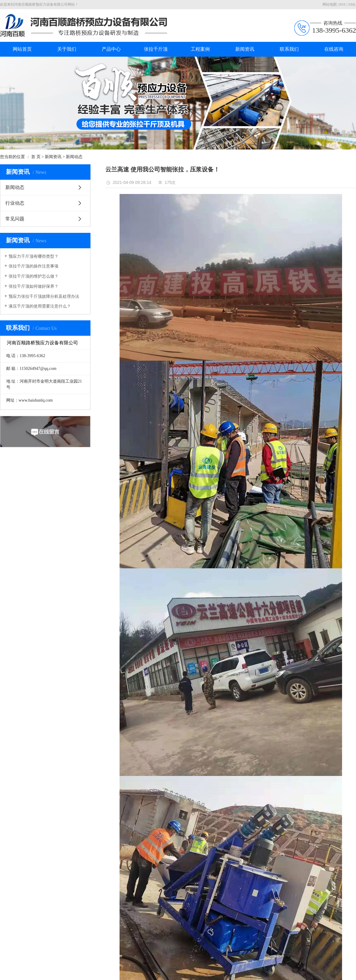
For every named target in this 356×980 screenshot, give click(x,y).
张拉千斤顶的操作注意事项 (34, 266)
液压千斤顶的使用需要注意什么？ (40, 306)
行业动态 (15, 203)
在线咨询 (334, 49)
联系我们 (289, 49)
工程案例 (200, 49)
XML (352, 4)
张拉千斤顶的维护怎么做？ (34, 276)
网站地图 (330, 4)
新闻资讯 (245, 49)
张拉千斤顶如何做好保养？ (34, 286)
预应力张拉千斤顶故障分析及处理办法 (44, 296)
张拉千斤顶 (156, 49)
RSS (343, 4)
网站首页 (22, 49)
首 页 (36, 157)
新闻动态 (74, 157)
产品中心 (111, 49)
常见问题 (15, 219)
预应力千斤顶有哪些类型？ (34, 256)
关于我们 (67, 49)
